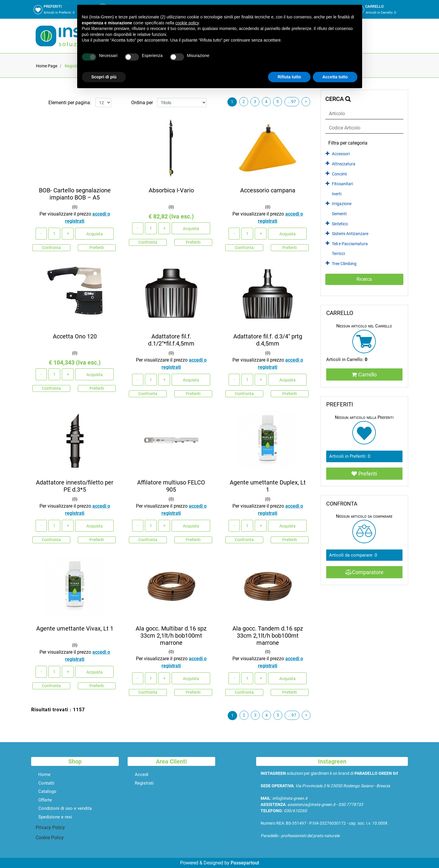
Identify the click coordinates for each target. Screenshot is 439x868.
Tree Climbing (344, 264)
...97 (292, 102)
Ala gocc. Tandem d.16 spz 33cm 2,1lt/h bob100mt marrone (268, 636)
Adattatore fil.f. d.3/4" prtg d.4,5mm (268, 340)
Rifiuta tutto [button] (289, 77)
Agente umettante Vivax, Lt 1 (75, 628)
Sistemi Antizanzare (350, 234)
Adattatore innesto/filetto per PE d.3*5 (75, 486)
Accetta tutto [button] (335, 77)
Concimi (339, 174)
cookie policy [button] (187, 23)
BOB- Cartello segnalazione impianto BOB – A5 (75, 194)
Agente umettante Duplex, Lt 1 (268, 486)
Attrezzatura (344, 164)
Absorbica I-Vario (171, 190)
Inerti (337, 194)
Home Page (47, 66)
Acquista (95, 234)
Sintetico (340, 224)
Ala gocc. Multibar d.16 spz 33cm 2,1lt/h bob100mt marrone (171, 636)
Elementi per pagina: (70, 103)
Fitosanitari (342, 184)
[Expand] (328, 154)
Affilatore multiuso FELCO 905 (171, 486)
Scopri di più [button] (104, 77)
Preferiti (97, 248)
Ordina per (142, 103)
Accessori (341, 154)
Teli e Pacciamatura (350, 244)
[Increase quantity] (68, 234)
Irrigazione (342, 204)
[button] (364, 279)
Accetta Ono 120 (75, 336)
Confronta (51, 248)
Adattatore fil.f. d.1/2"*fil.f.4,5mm (171, 340)
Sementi (339, 214)
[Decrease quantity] (41, 234)
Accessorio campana (268, 190)
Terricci (338, 254)
